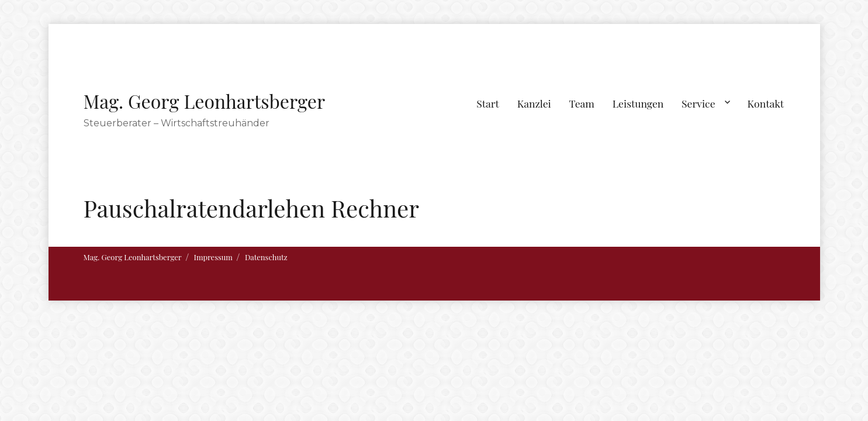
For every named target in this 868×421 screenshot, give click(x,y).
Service (698, 103)
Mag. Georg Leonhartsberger (205, 101)
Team (581, 103)
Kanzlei (534, 103)
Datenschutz (266, 257)
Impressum (213, 257)
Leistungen (638, 103)
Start (488, 103)
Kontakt (766, 103)
